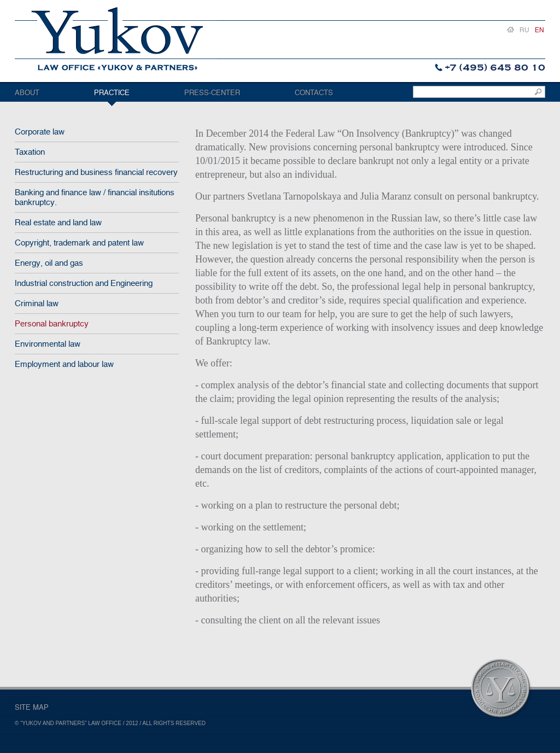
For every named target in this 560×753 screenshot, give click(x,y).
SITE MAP (32, 707)
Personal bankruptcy (52, 324)
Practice (112, 93)
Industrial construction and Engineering (84, 283)
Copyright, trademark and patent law (79, 243)
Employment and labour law (64, 364)
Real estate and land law (58, 223)
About (27, 93)
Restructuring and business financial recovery (96, 172)
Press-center (212, 93)
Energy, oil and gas (49, 263)
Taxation (30, 152)
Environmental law (48, 344)
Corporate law (40, 132)
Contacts (314, 93)
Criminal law (37, 303)
